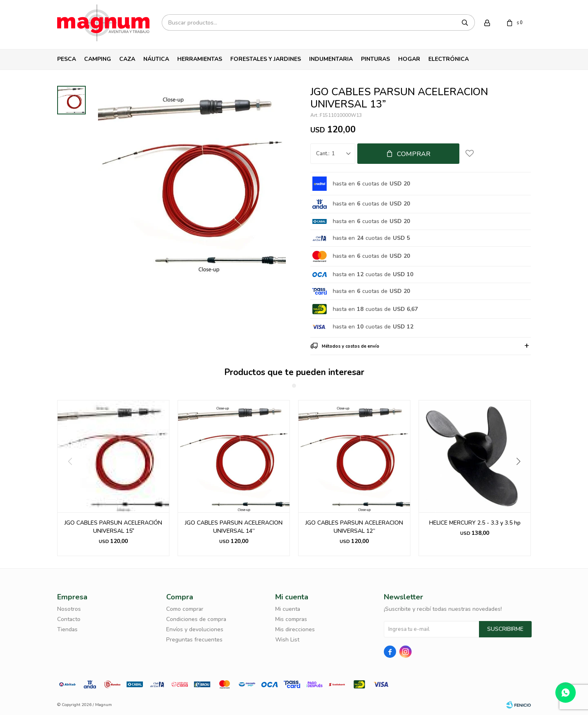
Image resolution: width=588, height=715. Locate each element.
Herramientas (200, 59)
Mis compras (291, 619)
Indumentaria (331, 59)
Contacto (69, 619)
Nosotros (69, 609)
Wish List (287, 640)
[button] (521, 478)
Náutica (156, 59)
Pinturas (375, 59)
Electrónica (449, 59)
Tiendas (67, 629)
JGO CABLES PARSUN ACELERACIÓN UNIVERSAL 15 (113, 527)
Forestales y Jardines (266, 59)
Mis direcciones (295, 629)
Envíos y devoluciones (195, 629)
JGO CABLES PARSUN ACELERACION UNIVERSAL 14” (234, 527)
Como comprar (185, 609)
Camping (98, 59)
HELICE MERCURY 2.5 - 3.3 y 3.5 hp (475, 523)
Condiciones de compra (196, 619)
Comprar (414, 154)
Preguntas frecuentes (194, 640)
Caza (127, 59)
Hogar (409, 59)
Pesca (67, 59)
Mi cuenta (288, 609)
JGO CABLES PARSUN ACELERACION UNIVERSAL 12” (354, 527)
